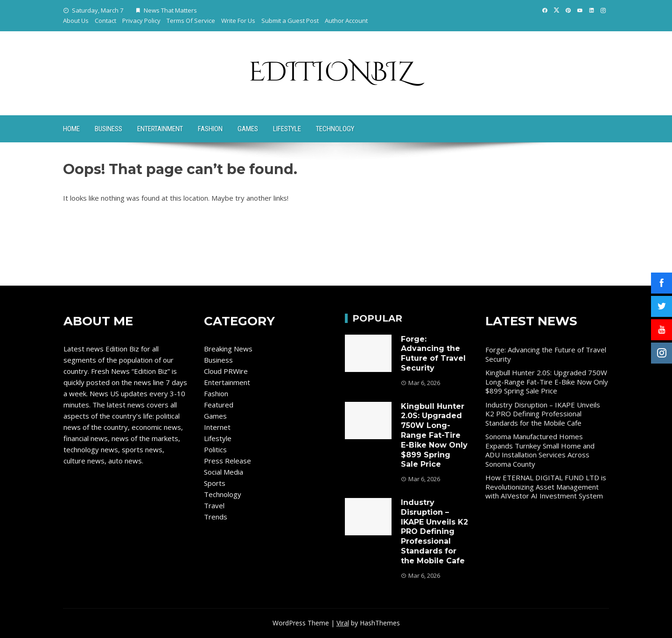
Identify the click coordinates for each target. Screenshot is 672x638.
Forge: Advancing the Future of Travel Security (433, 354)
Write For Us (238, 21)
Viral (343, 623)
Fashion (210, 129)
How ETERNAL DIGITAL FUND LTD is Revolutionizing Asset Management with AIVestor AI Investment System (546, 487)
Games (248, 129)
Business (108, 129)
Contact (105, 21)
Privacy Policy (141, 21)
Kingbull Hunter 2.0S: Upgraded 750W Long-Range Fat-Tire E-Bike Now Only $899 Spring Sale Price (434, 435)
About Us (76, 21)
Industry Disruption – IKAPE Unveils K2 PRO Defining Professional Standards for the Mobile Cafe (434, 532)
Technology (335, 129)
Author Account (346, 21)
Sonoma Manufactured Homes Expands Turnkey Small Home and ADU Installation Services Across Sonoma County (540, 450)
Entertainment (160, 129)
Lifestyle (287, 129)
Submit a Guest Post (290, 21)
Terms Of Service (191, 21)
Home (71, 129)
